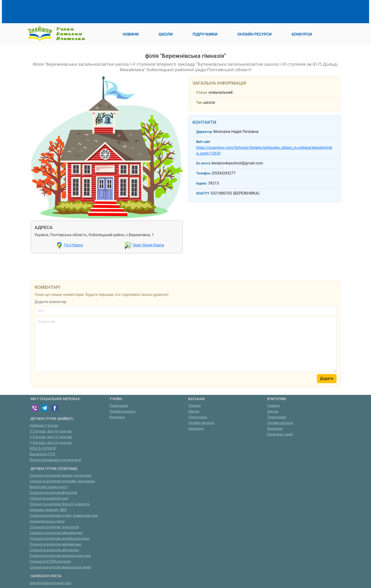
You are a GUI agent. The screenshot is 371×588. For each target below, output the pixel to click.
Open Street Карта (148, 245)
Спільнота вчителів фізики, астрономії (61, 476)
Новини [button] (131, 34)
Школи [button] (166, 34)
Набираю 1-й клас (44, 426)
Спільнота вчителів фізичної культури (60, 556)
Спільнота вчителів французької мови (60, 567)
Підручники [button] (205, 34)
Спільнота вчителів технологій (54, 527)
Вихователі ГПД (42, 454)
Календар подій (280, 434)
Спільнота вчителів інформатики (56, 533)
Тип (199, 103)
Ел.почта (204, 163)
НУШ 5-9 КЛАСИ (43, 449)
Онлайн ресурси (123, 411)
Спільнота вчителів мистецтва (54, 550)
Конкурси (117, 417)
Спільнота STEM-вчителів (50, 562)
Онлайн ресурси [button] (254, 34)
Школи (194, 411)
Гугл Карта (74, 245)
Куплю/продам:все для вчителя (55, 460)
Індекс (202, 183)
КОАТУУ (203, 193)
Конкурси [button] (302, 34)
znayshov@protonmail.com (50, 583)
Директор (204, 132)
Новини (195, 406)
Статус (202, 93)
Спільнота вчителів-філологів (53, 493)
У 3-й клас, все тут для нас (51, 437)
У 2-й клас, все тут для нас (51, 431)
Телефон (203, 173)
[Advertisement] (118, 11)
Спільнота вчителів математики (55, 544)
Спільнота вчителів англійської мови (60, 539)
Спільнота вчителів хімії (49, 498)
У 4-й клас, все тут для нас (51, 443)
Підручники (119, 406)
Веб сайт (203, 142)
